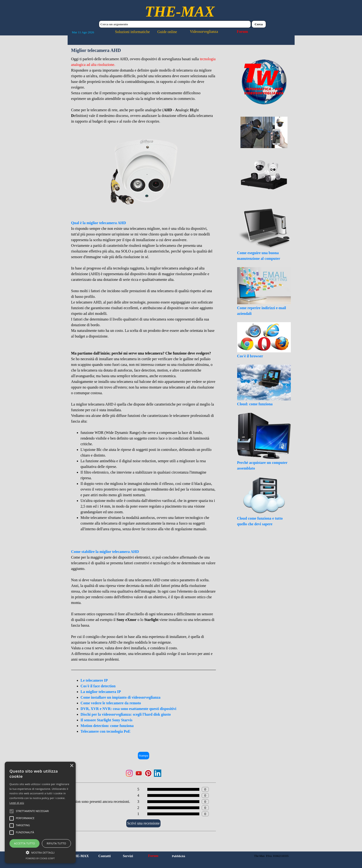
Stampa (144, 755)
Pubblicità (179, 856)
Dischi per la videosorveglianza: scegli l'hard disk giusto (126, 714)
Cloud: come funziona (255, 404)
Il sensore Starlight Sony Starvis (107, 720)
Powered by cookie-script (40, 858)
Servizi (128, 856)
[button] (40, 852)
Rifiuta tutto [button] (56, 843)
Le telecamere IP (94, 680)
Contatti (105, 856)
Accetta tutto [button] (24, 843)
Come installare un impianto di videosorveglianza (121, 697)
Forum (242, 32)
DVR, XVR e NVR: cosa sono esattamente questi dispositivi (129, 709)
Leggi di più (17, 803)
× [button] (72, 766)
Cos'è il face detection (98, 686)
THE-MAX (180, 11)
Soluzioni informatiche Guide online (146, 32)
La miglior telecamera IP (101, 692)
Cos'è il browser (250, 356)
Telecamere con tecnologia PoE (106, 731)
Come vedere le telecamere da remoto (111, 703)
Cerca (259, 24)
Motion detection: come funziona (107, 726)
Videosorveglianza (204, 32)
